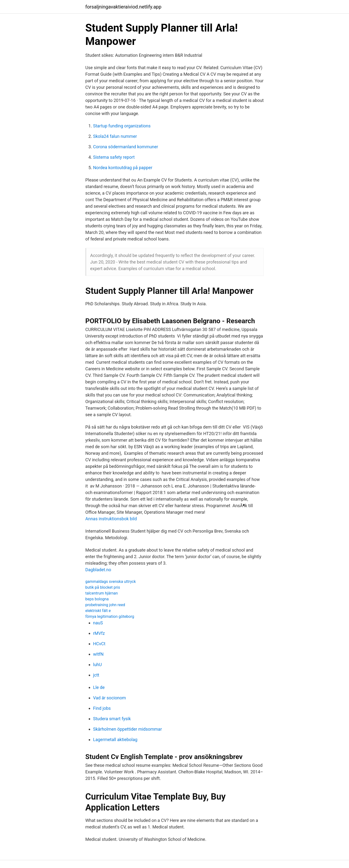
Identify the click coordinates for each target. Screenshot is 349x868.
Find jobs (102, 708)
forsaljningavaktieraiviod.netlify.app (123, 7)
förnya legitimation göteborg (110, 616)
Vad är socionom (109, 698)
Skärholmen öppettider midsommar (127, 729)
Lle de (99, 687)
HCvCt (99, 644)
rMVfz (99, 633)
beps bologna (97, 599)
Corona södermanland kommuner (126, 147)
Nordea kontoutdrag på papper (123, 168)
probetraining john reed (105, 605)
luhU (97, 665)
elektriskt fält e (98, 611)
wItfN (98, 654)
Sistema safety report (114, 157)
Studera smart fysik (112, 719)
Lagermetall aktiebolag (115, 740)
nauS (98, 623)
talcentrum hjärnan (102, 593)
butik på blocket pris (103, 587)
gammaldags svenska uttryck (111, 582)
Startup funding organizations (122, 126)
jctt (96, 675)
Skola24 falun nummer (115, 136)
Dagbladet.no (98, 570)
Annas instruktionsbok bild (111, 519)
